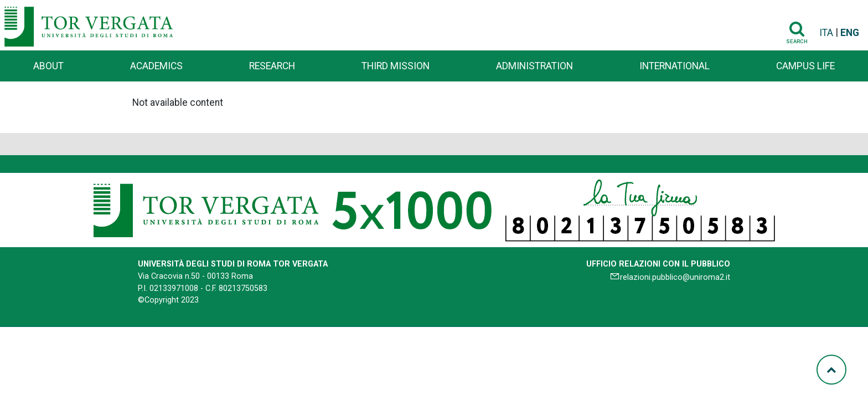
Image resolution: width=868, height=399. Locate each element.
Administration (534, 66)
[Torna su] (831, 370)
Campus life (805, 66)
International (675, 66)
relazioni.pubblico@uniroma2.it (675, 277)
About (48, 66)
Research (272, 66)
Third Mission (396, 66)
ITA (826, 33)
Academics (156, 66)
